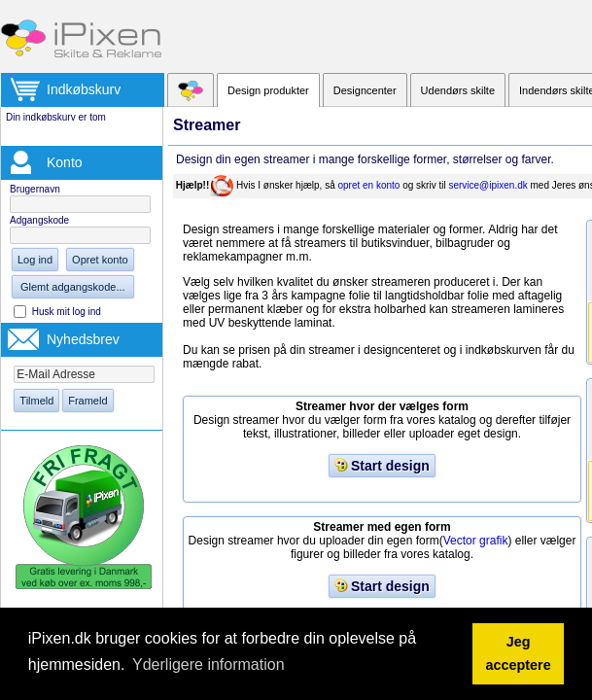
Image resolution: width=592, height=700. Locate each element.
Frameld (87, 401)
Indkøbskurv (84, 89)
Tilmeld (36, 401)
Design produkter (268, 90)
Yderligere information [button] (209, 665)
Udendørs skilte (458, 90)
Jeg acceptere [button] (518, 653)
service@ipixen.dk (488, 185)
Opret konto (100, 260)
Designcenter (365, 90)
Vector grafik (476, 541)
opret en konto (368, 185)
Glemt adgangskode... (73, 287)
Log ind (35, 260)
